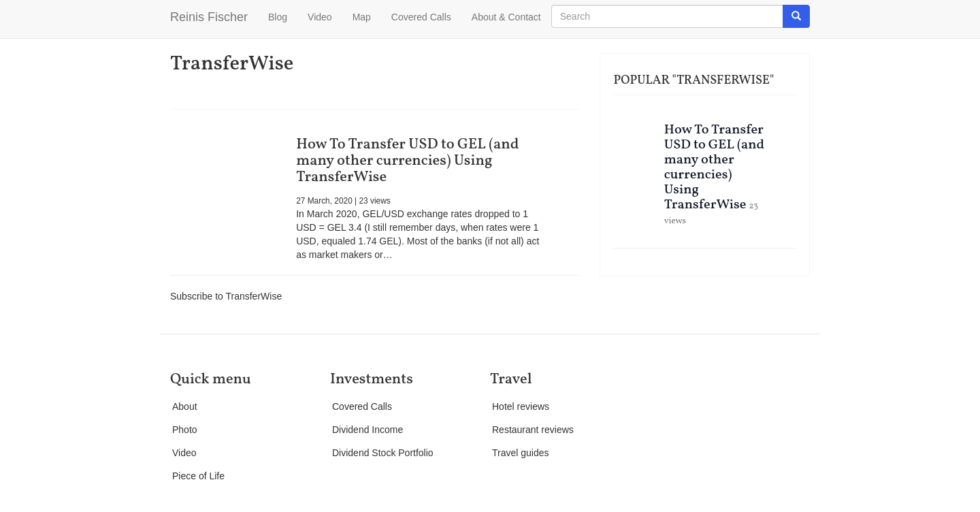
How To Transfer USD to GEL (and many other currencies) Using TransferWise (407, 161)
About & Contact (506, 17)
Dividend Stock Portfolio (383, 453)
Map (362, 17)
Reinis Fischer (209, 17)
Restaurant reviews (533, 430)
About (185, 406)
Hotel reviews (521, 406)
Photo (185, 430)
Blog (278, 17)
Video (320, 17)
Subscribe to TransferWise (226, 296)
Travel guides (521, 453)
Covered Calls (421, 17)
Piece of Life (198, 476)
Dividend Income (367, 430)
